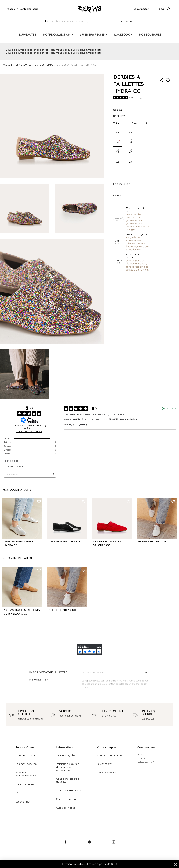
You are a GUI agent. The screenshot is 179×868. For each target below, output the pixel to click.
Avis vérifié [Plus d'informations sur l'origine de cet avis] (171, 408)
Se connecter (141, 9)
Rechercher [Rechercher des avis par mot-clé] (28, 475)
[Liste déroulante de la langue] (10, 9)
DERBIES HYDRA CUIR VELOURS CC (107, 544)
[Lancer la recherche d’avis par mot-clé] (54, 475)
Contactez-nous (29, 9)
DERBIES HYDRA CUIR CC (154, 542)
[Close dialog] (176, 864)
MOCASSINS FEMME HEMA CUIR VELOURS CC (22, 612)
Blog (161, 9)
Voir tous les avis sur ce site (29, 431)
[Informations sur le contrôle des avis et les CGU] (45, 426)
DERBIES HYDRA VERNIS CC (67, 542)
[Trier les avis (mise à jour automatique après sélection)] (30, 467)
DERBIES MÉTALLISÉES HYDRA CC (18, 544)
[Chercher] (89, 22)
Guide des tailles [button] (141, 123)
